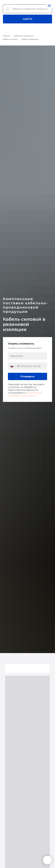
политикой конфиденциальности (25, 394)
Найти (27, 19)
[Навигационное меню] (49, 6)
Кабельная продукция (24, 36)
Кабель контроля (10, 39)
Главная (6, 36)
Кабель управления (30, 39)
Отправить (27, 377)
